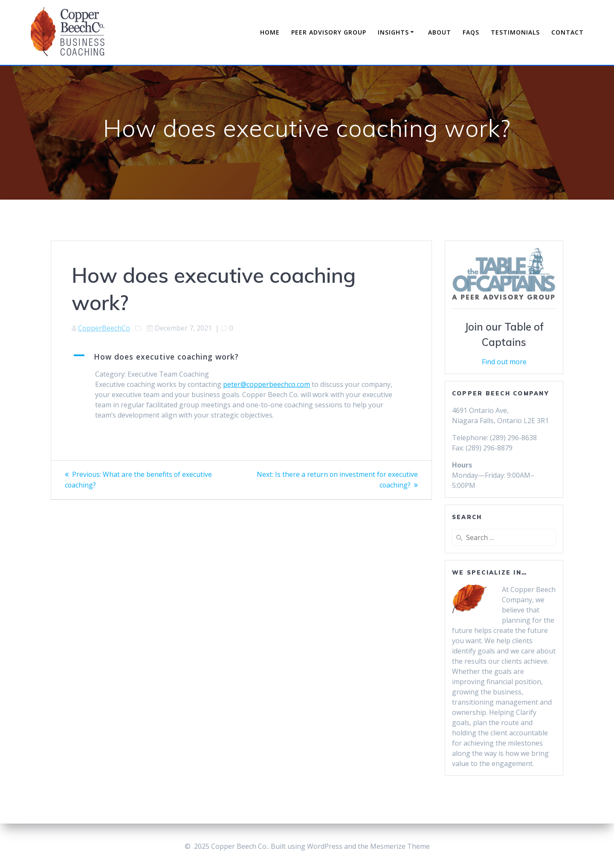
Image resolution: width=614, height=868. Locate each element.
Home (270, 32)
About (440, 32)
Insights (393, 32)
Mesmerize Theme (400, 846)
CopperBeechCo (104, 328)
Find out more (504, 362)
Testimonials (515, 32)
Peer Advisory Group (329, 32)
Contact (568, 32)
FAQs (471, 32)
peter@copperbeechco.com (266, 384)
